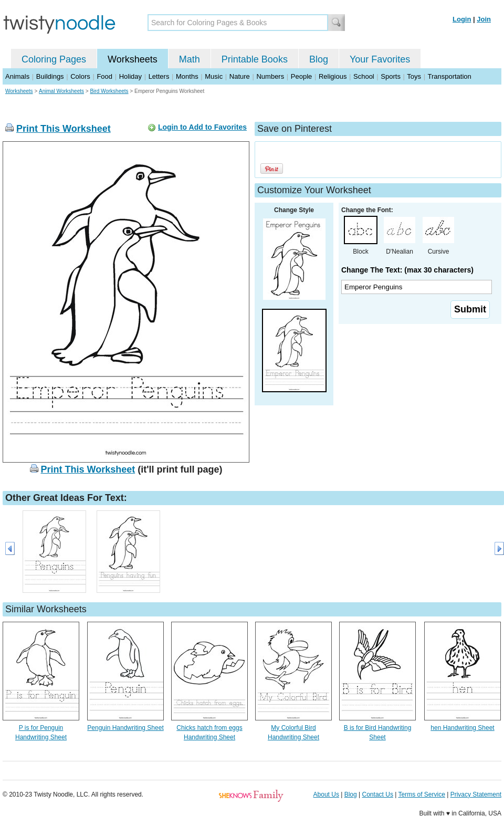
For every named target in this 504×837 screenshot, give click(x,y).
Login (462, 19)
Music (214, 76)
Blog (319, 59)
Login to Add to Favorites (202, 127)
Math (190, 59)
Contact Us (378, 794)
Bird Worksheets (109, 91)
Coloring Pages (54, 59)
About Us (326, 794)
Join (484, 19)
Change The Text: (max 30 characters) (407, 270)
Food (104, 76)
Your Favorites (380, 59)
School (364, 76)
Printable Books (255, 59)
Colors (80, 76)
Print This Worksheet (64, 129)
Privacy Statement (476, 794)
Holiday (130, 76)
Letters (159, 76)
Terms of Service (421, 794)
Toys (414, 76)
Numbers (270, 76)
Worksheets (133, 59)
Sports (391, 76)
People (301, 76)
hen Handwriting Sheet (462, 728)
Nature (240, 76)
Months (187, 76)
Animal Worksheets (61, 91)
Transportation (449, 76)
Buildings (50, 76)
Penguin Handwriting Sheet (125, 728)
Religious (333, 76)
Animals (17, 76)
